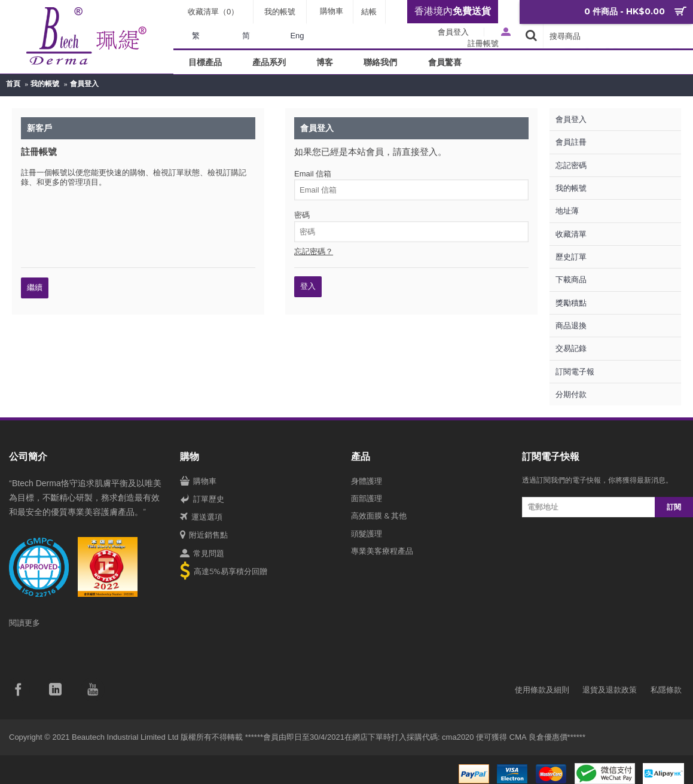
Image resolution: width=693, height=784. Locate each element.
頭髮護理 (367, 533)
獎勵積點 (571, 303)
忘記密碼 (571, 165)
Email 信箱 (313, 174)
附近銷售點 (204, 535)
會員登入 (84, 84)
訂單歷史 (202, 499)
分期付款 (571, 394)
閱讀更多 (25, 623)
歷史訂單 (571, 257)
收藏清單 (571, 234)
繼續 (35, 287)
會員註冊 (571, 142)
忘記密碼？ (314, 251)
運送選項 (201, 517)
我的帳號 (45, 84)
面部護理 (367, 498)
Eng (297, 36)
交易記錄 (571, 348)
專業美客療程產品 (382, 551)
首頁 (13, 84)
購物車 (198, 481)
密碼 (302, 215)
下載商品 (571, 280)
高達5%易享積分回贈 (224, 572)
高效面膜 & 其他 (379, 515)
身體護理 (367, 481)
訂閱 (674, 507)
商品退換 (571, 326)
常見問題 (202, 554)
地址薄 (567, 211)
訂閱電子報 (575, 372)
